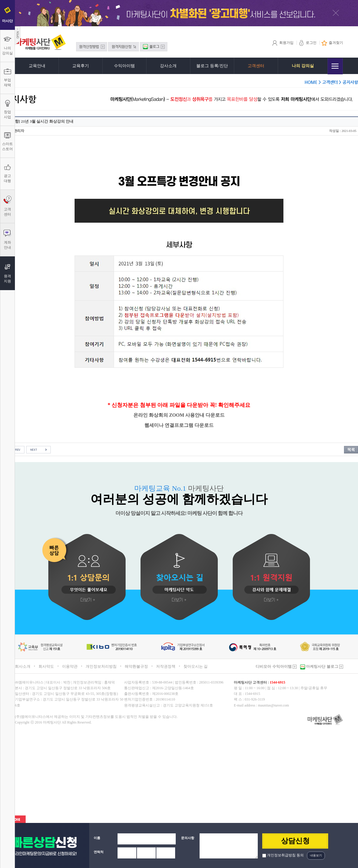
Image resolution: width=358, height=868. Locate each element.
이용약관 (70, 666)
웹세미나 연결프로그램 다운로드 (179, 425)
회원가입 (283, 43)
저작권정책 (166, 666)
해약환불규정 (136, 666)
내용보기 (316, 855)
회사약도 (46, 666)
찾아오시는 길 (196, 666)
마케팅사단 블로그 (324, 666)
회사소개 (23, 666)
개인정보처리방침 (101, 666)
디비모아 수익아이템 (276, 666)
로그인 (307, 43)
